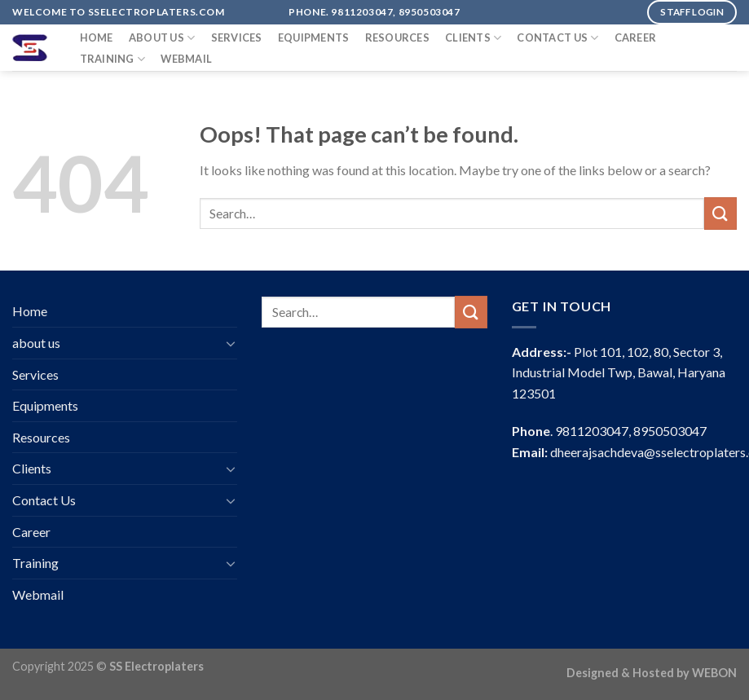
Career (636, 37)
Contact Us (557, 38)
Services (237, 37)
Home (97, 37)
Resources (397, 37)
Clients (473, 38)
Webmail (186, 59)
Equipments (314, 37)
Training (113, 59)
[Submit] (720, 213)
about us (162, 38)
